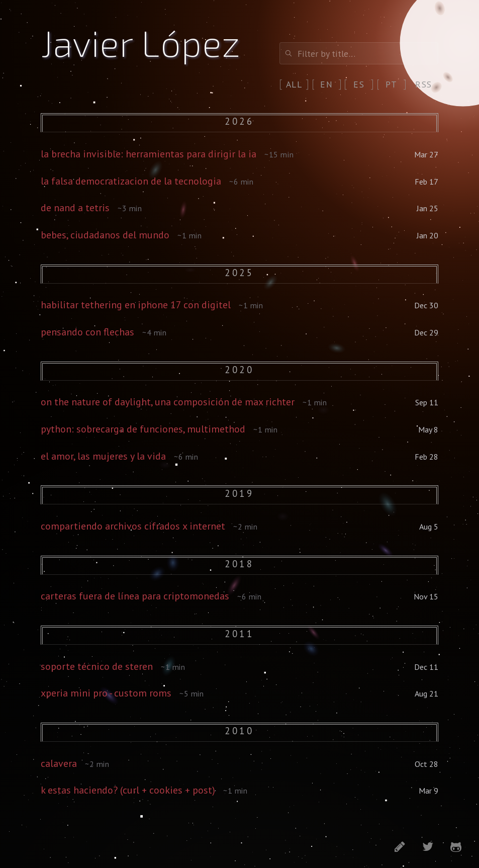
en (326, 84)
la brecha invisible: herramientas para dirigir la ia (149, 154)
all (294, 84)
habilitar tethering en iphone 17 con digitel (136, 305)
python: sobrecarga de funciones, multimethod (143, 429)
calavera (59, 763)
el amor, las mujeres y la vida (103, 456)
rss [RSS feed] (423, 84)
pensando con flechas (87, 332)
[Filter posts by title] (359, 53)
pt (392, 84)
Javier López (141, 42)
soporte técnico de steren (97, 666)
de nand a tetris (75, 208)
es (359, 84)
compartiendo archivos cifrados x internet (133, 526)
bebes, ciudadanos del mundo (105, 235)
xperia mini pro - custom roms (106, 693)
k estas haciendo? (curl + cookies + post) (128, 790)
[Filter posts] (359, 53)
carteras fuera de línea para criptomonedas (135, 596)
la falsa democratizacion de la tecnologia (131, 181)
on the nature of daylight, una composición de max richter (168, 402)
